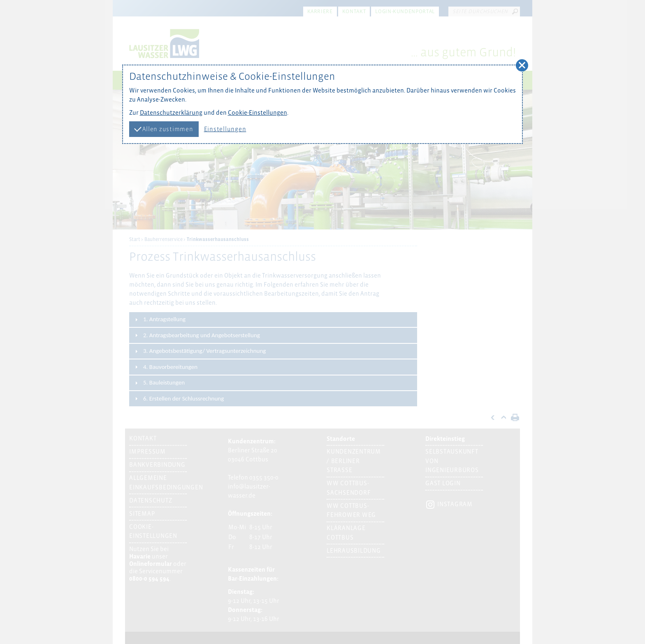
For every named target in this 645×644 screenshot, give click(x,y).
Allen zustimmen (164, 128)
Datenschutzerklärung (171, 113)
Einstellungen (225, 129)
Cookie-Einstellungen (258, 113)
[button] (522, 65)
